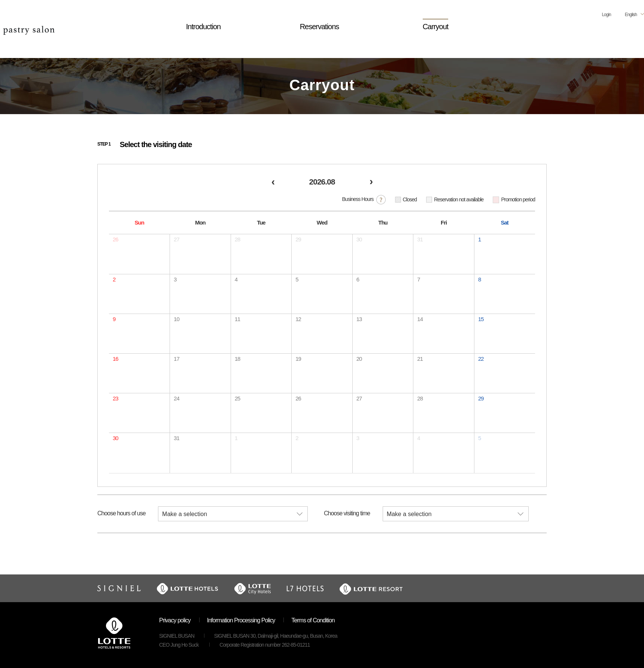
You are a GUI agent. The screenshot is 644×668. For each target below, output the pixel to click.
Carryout (436, 27)
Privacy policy (175, 620)
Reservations (320, 27)
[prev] (273, 183)
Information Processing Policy (241, 620)
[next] (371, 183)
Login (606, 15)
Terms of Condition (313, 620)
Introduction (203, 27)
